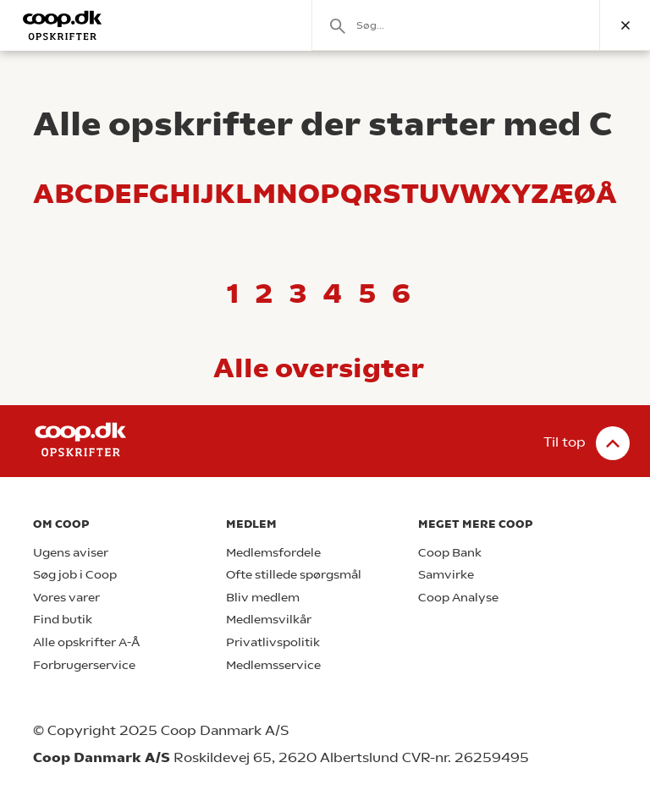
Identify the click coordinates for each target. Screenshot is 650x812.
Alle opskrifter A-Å (86, 642)
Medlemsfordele (273, 553)
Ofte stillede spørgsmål (294, 575)
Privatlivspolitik (273, 642)
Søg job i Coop (75, 575)
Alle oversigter (319, 368)
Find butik (63, 620)
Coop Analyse (458, 598)
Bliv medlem (263, 598)
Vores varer (66, 598)
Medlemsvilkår (269, 620)
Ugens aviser (71, 553)
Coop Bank (450, 553)
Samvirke (446, 575)
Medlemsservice (273, 665)
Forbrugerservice (84, 665)
